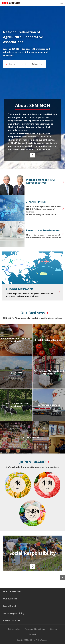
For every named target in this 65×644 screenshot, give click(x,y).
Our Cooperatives (12, 591)
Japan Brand (9, 606)
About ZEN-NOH (11, 621)
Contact (32, 634)
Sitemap (53, 629)
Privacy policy (14, 629)
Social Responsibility (14, 613)
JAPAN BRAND (33, 462)
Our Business (33, 313)
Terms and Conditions (35, 629)
